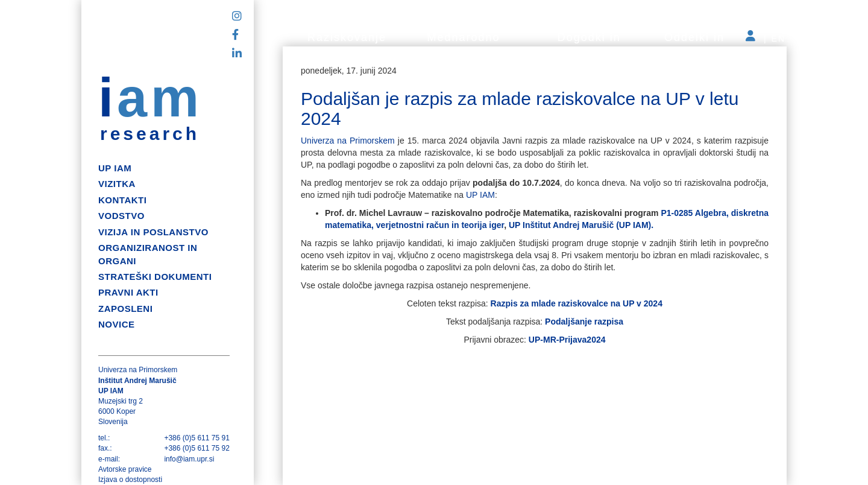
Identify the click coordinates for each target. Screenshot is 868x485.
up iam (115, 168)
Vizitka (117, 184)
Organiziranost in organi (148, 254)
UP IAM (480, 195)
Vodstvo (121, 216)
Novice (117, 324)
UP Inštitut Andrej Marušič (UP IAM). (580, 225)
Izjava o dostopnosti (130, 480)
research (150, 134)
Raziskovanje (347, 37)
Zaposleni (125, 309)
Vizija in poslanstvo (153, 232)
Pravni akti (128, 292)
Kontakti (122, 200)
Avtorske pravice (125, 469)
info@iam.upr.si (189, 459)
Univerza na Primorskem (349, 141)
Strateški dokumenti (155, 277)
